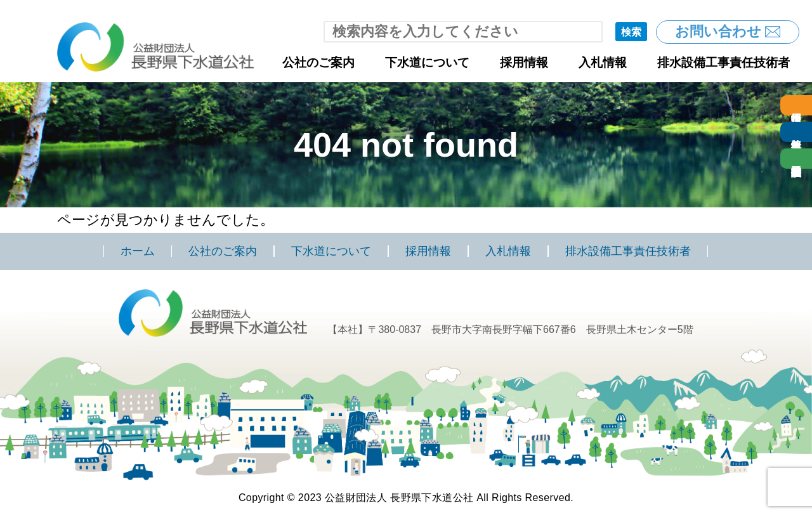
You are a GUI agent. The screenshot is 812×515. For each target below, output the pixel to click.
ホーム (138, 251)
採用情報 (524, 62)
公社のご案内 (318, 62)
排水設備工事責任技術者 (724, 62)
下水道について (427, 62)
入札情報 (603, 62)
